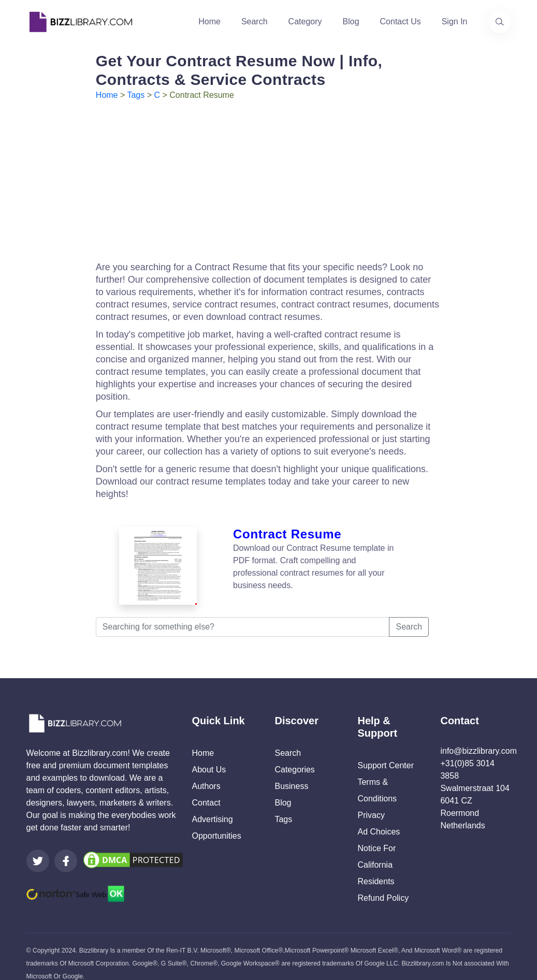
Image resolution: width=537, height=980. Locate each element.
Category (305, 21)
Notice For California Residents (376, 852)
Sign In (455, 21)
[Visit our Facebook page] (66, 848)
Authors (206, 773)
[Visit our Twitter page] (38, 848)
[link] (38, 848)
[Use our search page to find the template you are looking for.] (500, 22)
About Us (209, 757)
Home (209, 21)
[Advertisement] (268, 179)
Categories (294, 757)
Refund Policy (383, 885)
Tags (136, 95)
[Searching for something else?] (243, 614)
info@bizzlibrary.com (478, 738)
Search (255, 21)
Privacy (371, 802)
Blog (351, 21)
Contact (206, 790)
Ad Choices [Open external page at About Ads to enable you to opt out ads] (379, 819)
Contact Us (401, 21)
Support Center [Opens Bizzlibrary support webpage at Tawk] (386, 752)
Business (291, 773)
